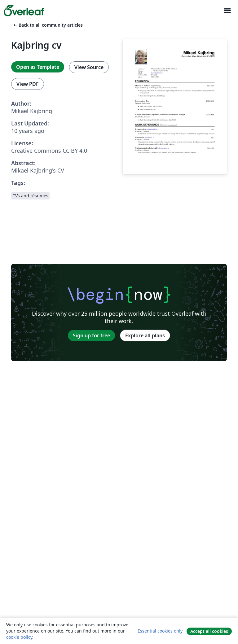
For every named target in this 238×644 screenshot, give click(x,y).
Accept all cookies (209, 631)
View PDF (28, 84)
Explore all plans (145, 335)
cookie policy (19, 637)
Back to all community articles (48, 25)
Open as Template (38, 67)
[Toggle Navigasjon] (227, 11)
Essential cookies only (160, 631)
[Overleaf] (24, 11)
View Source (89, 67)
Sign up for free (91, 335)
